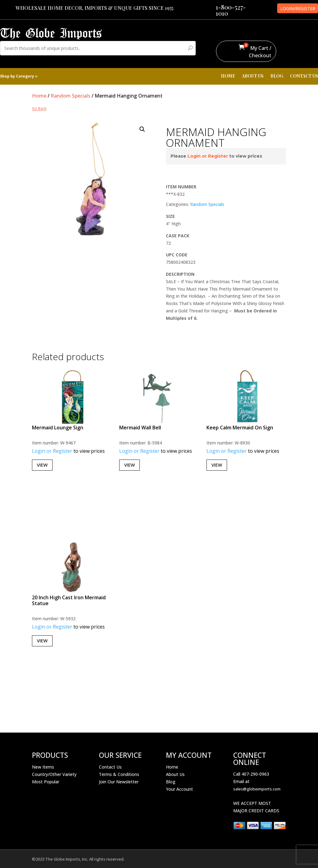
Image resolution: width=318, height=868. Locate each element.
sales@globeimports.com (257, 789)
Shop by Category (17, 76)
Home (39, 96)
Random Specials (71, 96)
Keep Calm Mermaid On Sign (240, 428)
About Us (175, 774)
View (42, 465)
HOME (228, 76)
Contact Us (110, 767)
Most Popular (46, 782)
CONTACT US (304, 76)
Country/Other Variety (54, 774)
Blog (171, 782)
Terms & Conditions (119, 774)
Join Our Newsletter (119, 782)
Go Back (39, 109)
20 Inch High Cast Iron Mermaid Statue (69, 600)
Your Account (179, 789)
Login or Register (208, 156)
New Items (43, 767)
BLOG (277, 76)
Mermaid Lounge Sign (58, 428)
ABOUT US (253, 76)
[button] (142, 129)
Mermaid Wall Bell (140, 428)
